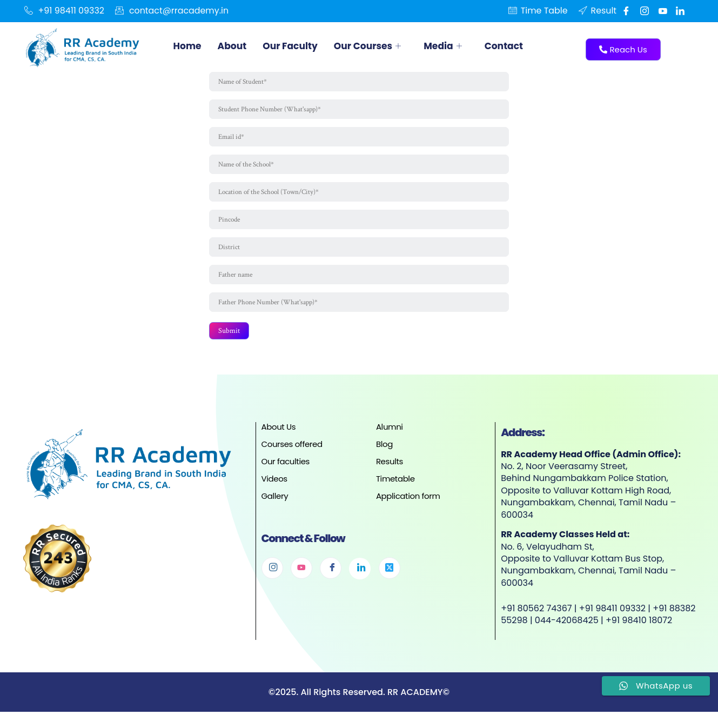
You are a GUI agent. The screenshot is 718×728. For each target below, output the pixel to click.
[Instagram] (272, 572)
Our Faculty (295, 46)
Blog (384, 448)
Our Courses (377, 46)
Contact (515, 46)
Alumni (390, 431)
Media (454, 46)
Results (390, 466)
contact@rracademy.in (173, 11)
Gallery (275, 500)
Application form (408, 500)
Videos (274, 483)
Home (188, 46)
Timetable (395, 483)
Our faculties (286, 466)
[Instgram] (643, 11)
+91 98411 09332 (65, 11)
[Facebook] (625, 11)
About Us (279, 431)
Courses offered (292, 448)
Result (597, 11)
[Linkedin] (680, 11)
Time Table (538, 11)
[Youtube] (662, 11)
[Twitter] (390, 572)
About (234, 46)
